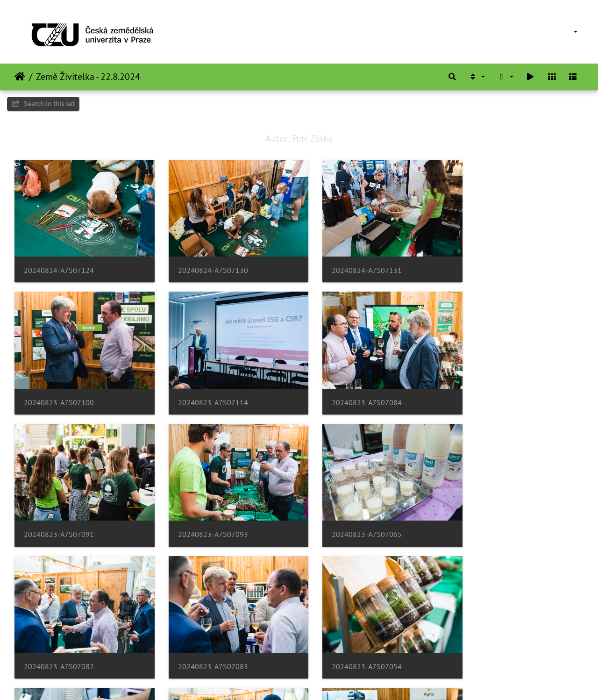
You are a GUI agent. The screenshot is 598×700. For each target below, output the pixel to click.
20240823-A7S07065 (59, 518)
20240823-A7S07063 (59, 644)
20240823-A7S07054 (496, 518)
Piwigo (318, 680)
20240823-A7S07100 (496, 265)
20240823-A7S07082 (205, 518)
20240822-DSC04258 (351, 644)
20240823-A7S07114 (59, 391)
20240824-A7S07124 (59, 265)
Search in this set (43, 104)
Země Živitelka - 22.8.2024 (88, 77)
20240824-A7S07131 (350, 265)
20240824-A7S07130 (205, 265)
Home (20, 77)
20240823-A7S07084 (205, 391)
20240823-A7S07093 (496, 391)
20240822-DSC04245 (205, 644)
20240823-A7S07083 (350, 518)
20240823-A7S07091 (350, 391)
